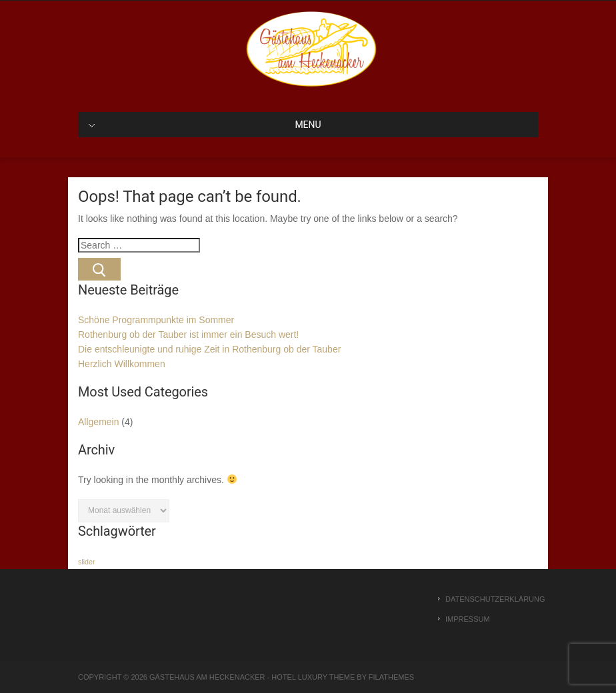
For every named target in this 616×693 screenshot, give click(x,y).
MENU (205, 125)
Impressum (468, 619)
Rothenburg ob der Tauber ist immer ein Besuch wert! (188, 335)
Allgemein (98, 422)
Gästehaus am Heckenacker (207, 677)
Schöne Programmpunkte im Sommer (156, 320)
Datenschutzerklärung (492, 599)
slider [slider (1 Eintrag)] (86, 562)
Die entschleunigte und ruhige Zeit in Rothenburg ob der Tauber (209, 349)
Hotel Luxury (299, 677)
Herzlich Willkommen (122, 364)
